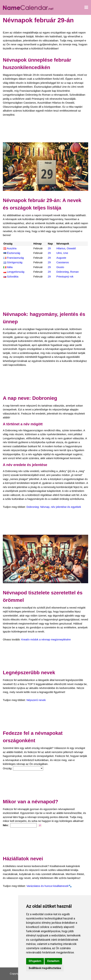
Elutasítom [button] (53, 961)
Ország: (8, 768)
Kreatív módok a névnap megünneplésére (46, 639)
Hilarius (61, 248)
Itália (10, 267)
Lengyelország (16, 272)
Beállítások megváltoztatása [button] (45, 968)
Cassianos (63, 262)
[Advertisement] (45, 130)
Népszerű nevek (36, 700)
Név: (6, 825)
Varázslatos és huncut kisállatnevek (48, 886)
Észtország (14, 253)
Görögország (15, 262)
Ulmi (59, 253)
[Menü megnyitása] (86, 7)
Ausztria (12, 248)
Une (66, 253)
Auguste (61, 258)
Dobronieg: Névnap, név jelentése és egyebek (54, 507)
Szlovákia (13, 276)
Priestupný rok (65, 276)
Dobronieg (62, 272)
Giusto (60, 267)
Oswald (71, 248)
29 (49, 248)
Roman (74, 272)
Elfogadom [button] (35, 961)
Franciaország (15, 258)
